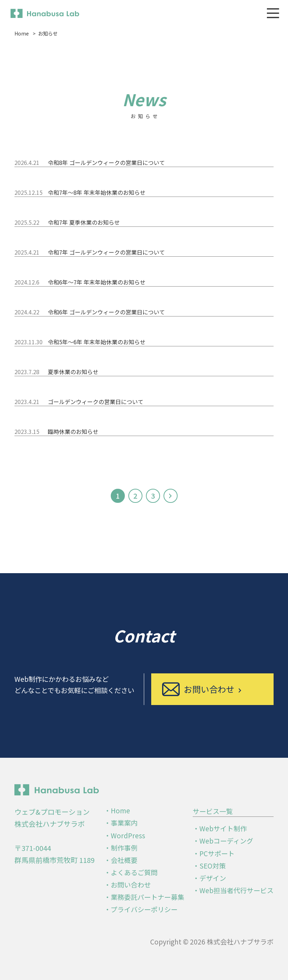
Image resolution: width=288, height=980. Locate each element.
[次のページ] (171, 496)
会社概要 (124, 860)
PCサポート (217, 853)
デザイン (213, 878)
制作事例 (124, 848)
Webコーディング (226, 841)
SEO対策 (213, 866)
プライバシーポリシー (144, 909)
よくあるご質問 (134, 872)
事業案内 (124, 823)
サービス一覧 (213, 811)
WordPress (128, 835)
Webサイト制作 (223, 828)
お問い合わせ (131, 885)
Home (120, 810)
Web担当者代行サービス (236, 890)
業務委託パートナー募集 (148, 897)
